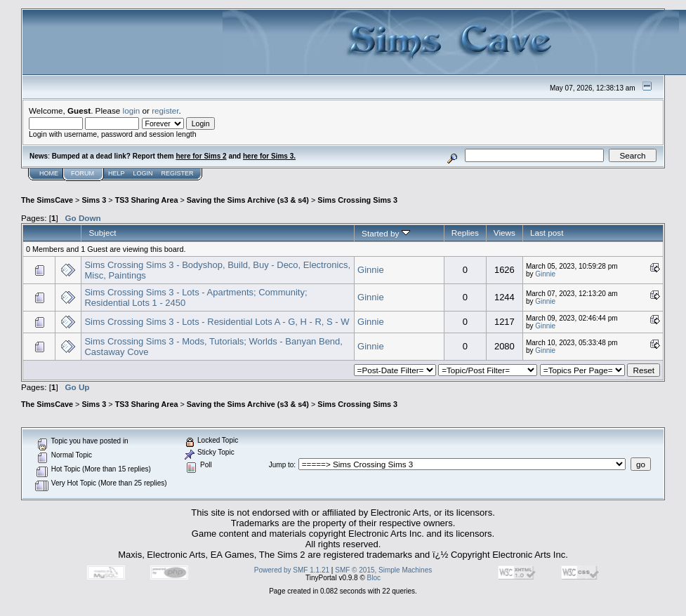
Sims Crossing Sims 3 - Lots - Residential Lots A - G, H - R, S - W (217, 322)
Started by (386, 233)
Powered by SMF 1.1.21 (292, 570)
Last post (547, 233)
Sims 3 (94, 200)
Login (143, 173)
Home (49, 173)
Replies (465, 233)
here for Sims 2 (201, 156)
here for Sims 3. (269, 156)
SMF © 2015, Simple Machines (383, 570)
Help (117, 173)
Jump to (282, 465)
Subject (102, 233)
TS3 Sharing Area (147, 200)
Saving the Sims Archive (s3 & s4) (248, 200)
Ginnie (371, 270)
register (165, 111)
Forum (83, 173)
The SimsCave (47, 200)
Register (178, 173)
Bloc (374, 578)
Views (504, 233)
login (132, 111)
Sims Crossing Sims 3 (357, 200)
